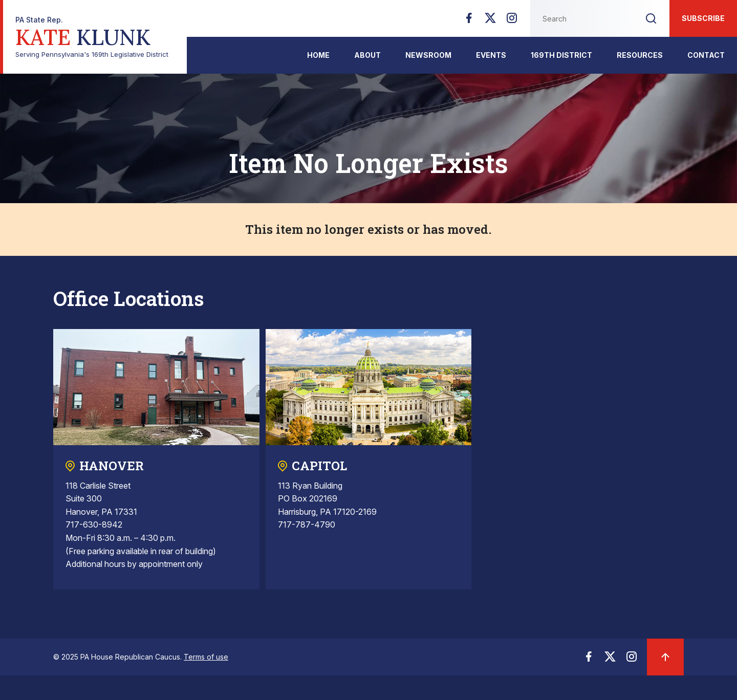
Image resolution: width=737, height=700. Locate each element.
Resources (640, 55)
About (367, 55)
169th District (561, 55)
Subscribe (703, 18)
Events (491, 55)
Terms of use (206, 657)
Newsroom (428, 55)
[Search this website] (581, 18)
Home (318, 55)
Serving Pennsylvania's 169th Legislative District (92, 37)
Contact (706, 55)
